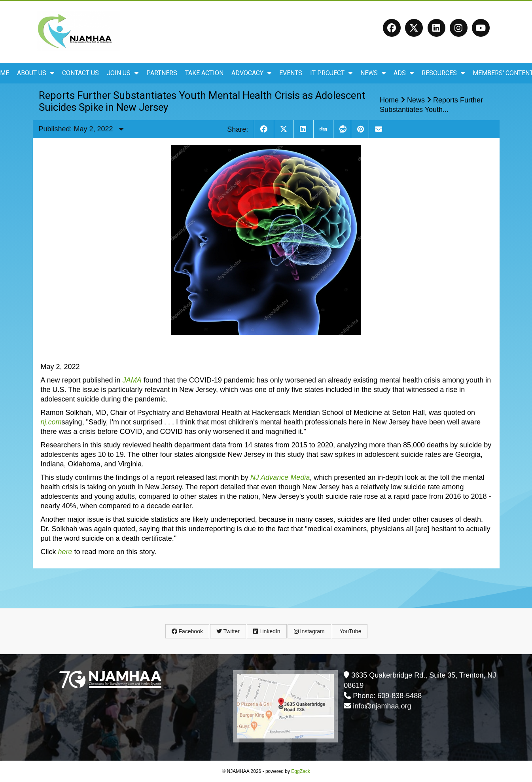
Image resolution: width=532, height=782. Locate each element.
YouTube (350, 631)
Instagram (309, 631)
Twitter (228, 631)
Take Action (204, 73)
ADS (404, 73)
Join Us (123, 73)
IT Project (331, 73)
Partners (162, 73)
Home (389, 100)
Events (291, 73)
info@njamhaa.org (382, 706)
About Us (36, 73)
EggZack (300, 771)
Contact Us (80, 73)
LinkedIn (267, 631)
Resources (443, 73)
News (373, 73)
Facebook (187, 631)
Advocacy (251, 73)
